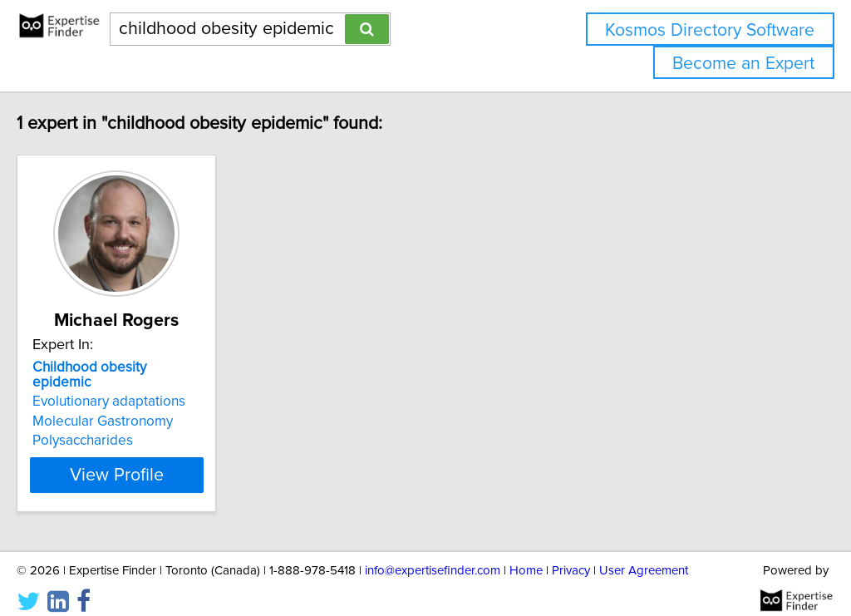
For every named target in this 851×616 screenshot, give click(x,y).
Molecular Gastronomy (138, 407)
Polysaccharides (118, 426)
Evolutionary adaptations (144, 387)
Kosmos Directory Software (710, 30)
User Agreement (644, 556)
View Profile (172, 460)
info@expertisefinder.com (433, 556)
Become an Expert (743, 64)
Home (526, 556)
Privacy (571, 556)
